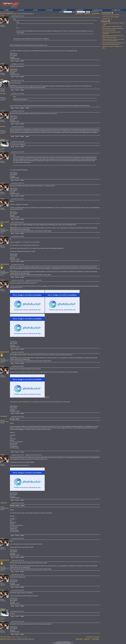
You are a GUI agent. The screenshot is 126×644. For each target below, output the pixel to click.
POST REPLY (96, 14)
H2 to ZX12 (3, 93)
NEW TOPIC (79, 14)
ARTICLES (21, 10)
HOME (6, 10)
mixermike (3, 139)
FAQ (5, 12)
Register (2, 12)
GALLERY (49, 10)
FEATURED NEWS (106, 13)
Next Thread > (97, 637)
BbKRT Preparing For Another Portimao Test (112, 27)
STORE (64, 10)
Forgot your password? (95, 12)
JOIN (35, 10)
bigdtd (2, 80)
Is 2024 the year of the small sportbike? (111, 17)
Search (7, 12)
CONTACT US (116, 10)
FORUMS (8, 14)
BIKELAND (3, 14)
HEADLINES (104, 21)
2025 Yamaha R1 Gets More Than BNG (111, 15)
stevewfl (2, 16)
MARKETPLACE (97, 10)
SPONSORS (79, 10)
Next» (26, 637)
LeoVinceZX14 (4, 416)
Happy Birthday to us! (107, 19)
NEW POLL (87, 14)
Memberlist (11, 12)
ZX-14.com (14, 14)
